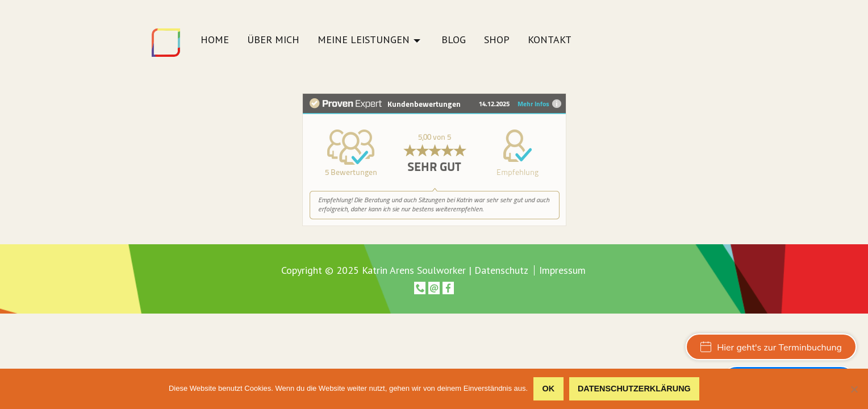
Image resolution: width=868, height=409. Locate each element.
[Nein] (854, 389)
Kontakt (550, 40)
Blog (454, 40)
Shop (497, 40)
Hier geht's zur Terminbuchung (771, 348)
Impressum (562, 270)
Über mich (273, 40)
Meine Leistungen (364, 40)
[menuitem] (215, 43)
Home (215, 40)
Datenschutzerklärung (634, 389)
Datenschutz (501, 270)
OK (549, 389)
